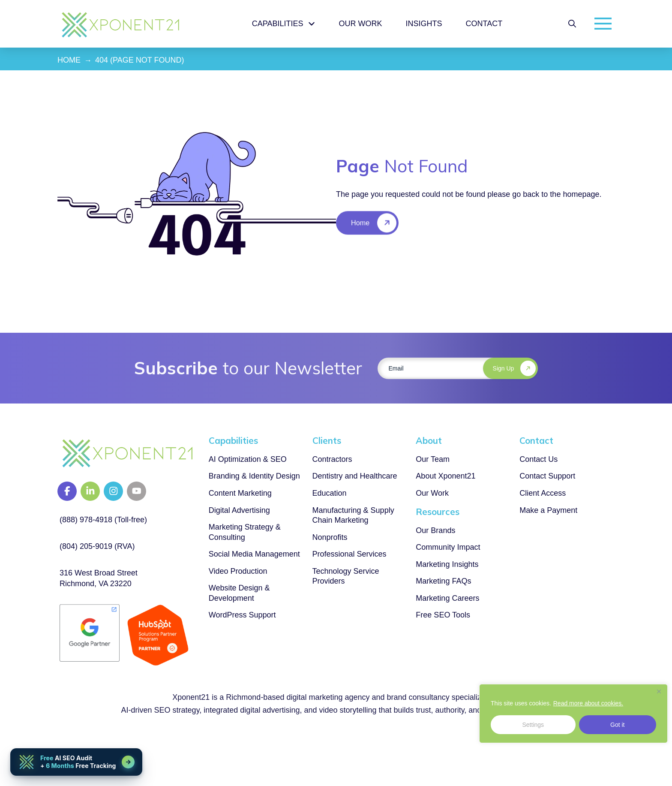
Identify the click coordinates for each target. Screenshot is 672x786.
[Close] (659, 691)
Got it (617, 725)
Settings (533, 725)
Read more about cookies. (588, 703)
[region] (573, 714)
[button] (572, 24)
